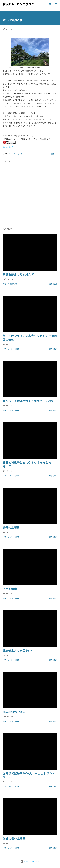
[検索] (50, 4)
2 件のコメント (14, 284)
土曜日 (22, 154)
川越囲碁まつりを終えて (18, 274)
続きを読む (53, 284)
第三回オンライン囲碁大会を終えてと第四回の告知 (30, 338)
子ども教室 (10, 589)
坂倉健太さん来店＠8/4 (18, 650)
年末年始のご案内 (14, 712)
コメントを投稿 (14, 349)
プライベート (13, 154)
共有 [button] (53, 154)
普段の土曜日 (11, 528)
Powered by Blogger (30, 861)
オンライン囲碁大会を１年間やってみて (28, 401)
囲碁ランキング (8, 147)
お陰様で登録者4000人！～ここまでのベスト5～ (29, 775)
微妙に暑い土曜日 (14, 839)
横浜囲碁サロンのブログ (18, 4)
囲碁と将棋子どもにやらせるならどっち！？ (27, 464)
